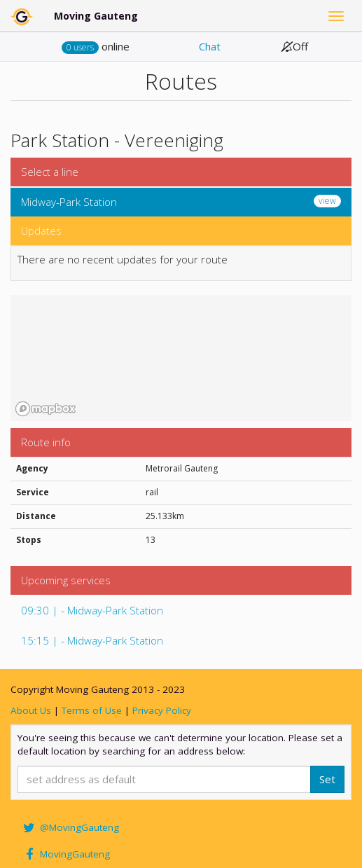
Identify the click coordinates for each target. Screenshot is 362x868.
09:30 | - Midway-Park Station (92, 610)
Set (327, 779)
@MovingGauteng (70, 827)
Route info (46, 442)
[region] (181, 358)
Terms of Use (92, 710)
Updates (41, 230)
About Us (31, 710)
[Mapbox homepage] (46, 409)
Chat (210, 46)
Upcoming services (66, 580)
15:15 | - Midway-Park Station (92, 640)
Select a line (50, 172)
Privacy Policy (162, 710)
